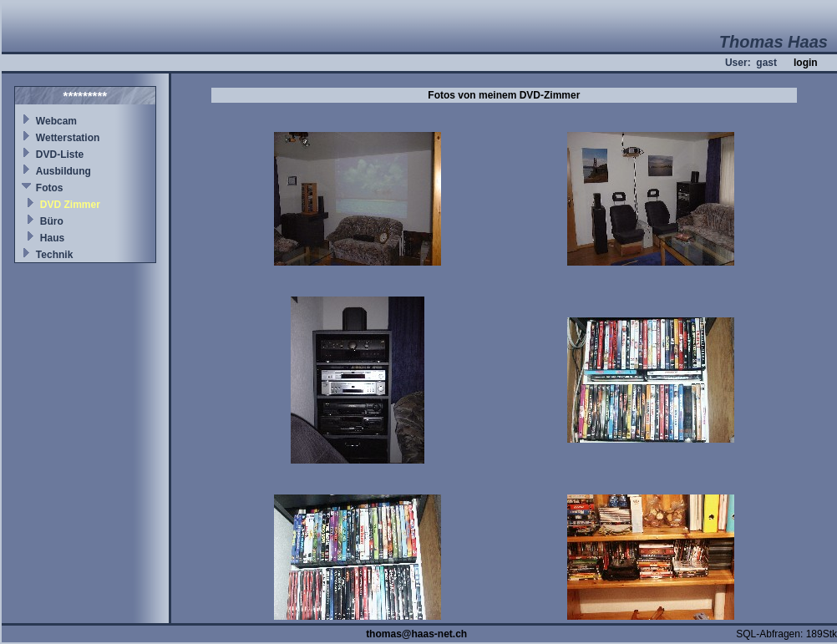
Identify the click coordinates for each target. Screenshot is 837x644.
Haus (52, 238)
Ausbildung (63, 171)
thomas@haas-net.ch (416, 634)
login (806, 63)
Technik (54, 255)
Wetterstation (68, 138)
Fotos (50, 188)
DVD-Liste (60, 155)
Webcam (56, 121)
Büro (52, 221)
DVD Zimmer (70, 205)
